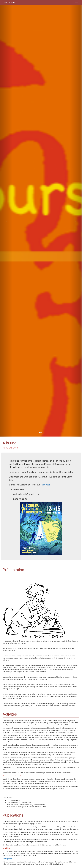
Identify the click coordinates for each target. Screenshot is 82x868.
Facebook (45, 485)
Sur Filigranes (7, 859)
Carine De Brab (8, 3)
